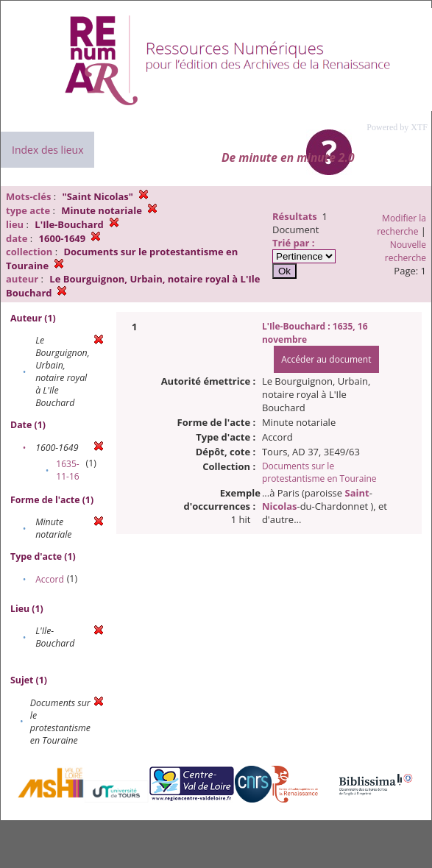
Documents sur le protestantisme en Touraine (319, 472)
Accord (50, 579)
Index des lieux (47, 150)
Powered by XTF (397, 127)
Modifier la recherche (401, 225)
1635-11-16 (67, 470)
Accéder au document (326, 359)
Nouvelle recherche (406, 251)
